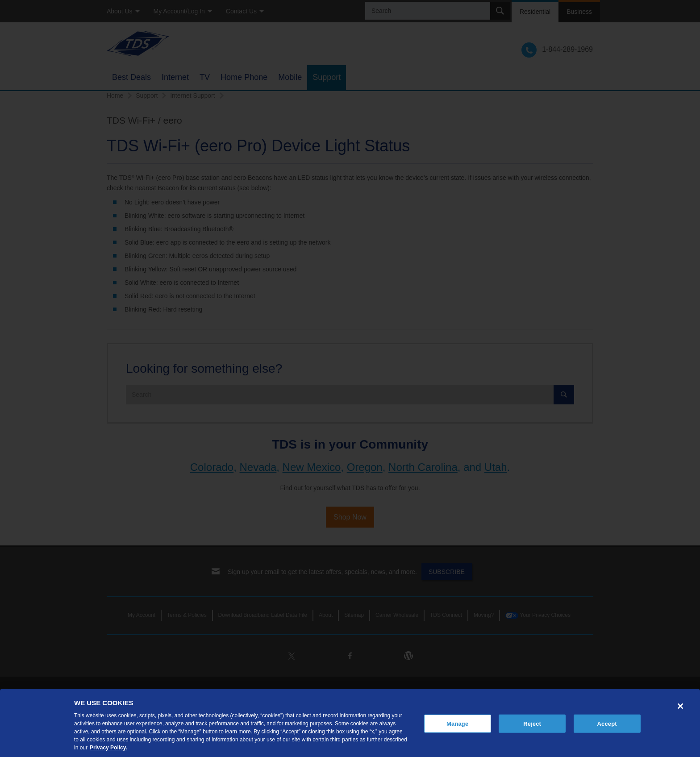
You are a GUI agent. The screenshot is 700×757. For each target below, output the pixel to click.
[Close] (680, 706)
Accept (607, 723)
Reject (532, 723)
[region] (350, 723)
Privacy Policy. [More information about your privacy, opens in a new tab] (108, 748)
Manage (457, 723)
